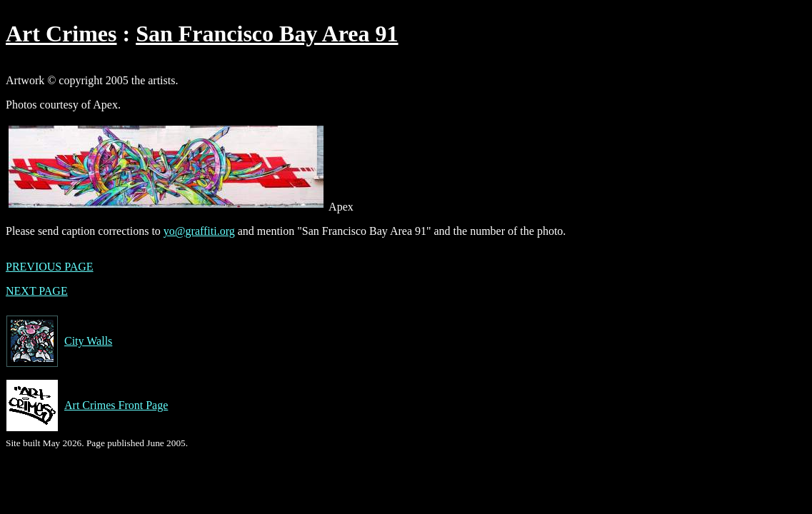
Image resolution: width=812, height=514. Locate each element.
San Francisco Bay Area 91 (267, 34)
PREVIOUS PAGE (50, 267)
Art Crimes (61, 34)
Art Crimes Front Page (87, 405)
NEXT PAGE (37, 291)
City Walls (59, 341)
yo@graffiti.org (199, 231)
